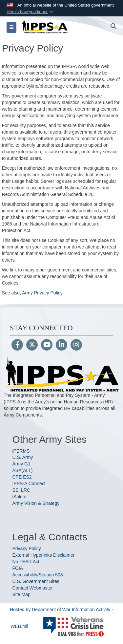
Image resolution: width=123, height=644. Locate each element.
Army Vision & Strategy (36, 503)
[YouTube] (47, 345)
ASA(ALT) (23, 470)
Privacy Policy (27, 548)
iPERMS (21, 451)
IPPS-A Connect (29, 483)
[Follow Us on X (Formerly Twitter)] (32, 345)
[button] (30, 12)
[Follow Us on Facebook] (17, 345)
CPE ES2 (22, 477)
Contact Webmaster (33, 588)
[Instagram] (76, 345)
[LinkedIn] (61, 345)
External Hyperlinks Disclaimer (44, 555)
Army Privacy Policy (42, 293)
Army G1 (21, 464)
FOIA (18, 568)
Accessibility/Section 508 (38, 575)
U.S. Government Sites (36, 581)
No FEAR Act (26, 562)
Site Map (21, 594)
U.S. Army (23, 457)
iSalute (20, 497)
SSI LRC (21, 490)
